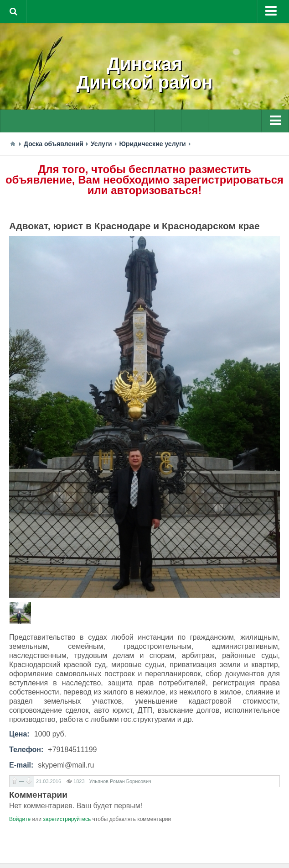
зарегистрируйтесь (67, 819)
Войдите (20, 819)
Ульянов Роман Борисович (120, 781)
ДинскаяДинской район (145, 73)
